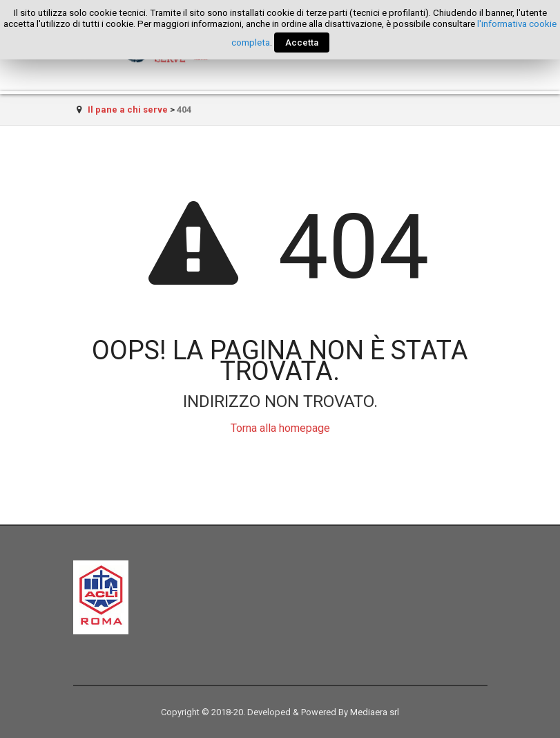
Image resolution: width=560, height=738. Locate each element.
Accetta (302, 42)
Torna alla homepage (280, 428)
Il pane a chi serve (128, 110)
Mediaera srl (375, 712)
